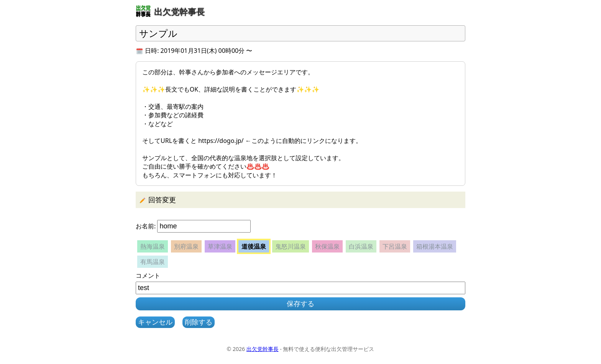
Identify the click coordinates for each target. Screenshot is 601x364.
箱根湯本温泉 (435, 246)
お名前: (146, 226)
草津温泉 (220, 246)
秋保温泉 (327, 246)
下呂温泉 (395, 246)
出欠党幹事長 (263, 349)
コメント (148, 275)
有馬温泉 (153, 262)
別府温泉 (186, 246)
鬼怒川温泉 (291, 246)
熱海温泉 (153, 246)
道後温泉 (254, 246)
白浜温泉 (361, 246)
